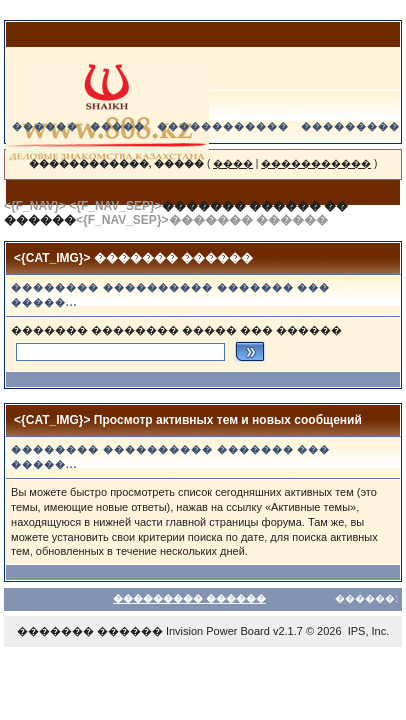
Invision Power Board (218, 631)
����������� (316, 163)
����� (117, 126)
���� (233, 163)
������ (45, 126)
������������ (223, 126)
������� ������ (90, 631)
